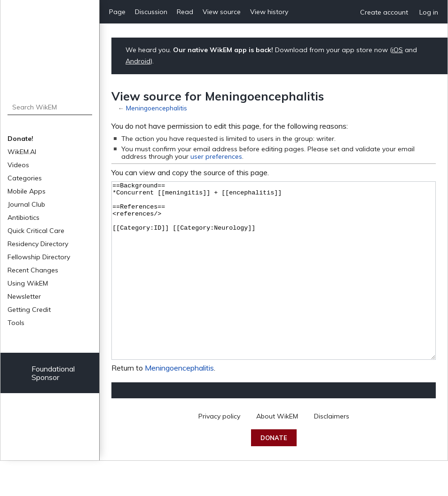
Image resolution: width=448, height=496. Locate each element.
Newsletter (24, 296)
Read (185, 12)
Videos (18, 165)
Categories (25, 178)
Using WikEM (28, 283)
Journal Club (26, 204)
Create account (384, 12)
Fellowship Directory (39, 257)
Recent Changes (33, 270)
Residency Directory (38, 244)
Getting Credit (29, 310)
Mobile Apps (27, 191)
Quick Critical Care (36, 231)
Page (117, 12)
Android (138, 61)
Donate (274, 473)
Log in (429, 12)
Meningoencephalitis (157, 108)
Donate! (20, 139)
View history (269, 12)
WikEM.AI (22, 152)
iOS (397, 50)
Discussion (151, 12)
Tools (16, 323)
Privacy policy (219, 451)
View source (222, 12)
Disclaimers (332, 451)
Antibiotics (24, 217)
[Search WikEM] (50, 107)
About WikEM (277, 451)
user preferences (216, 156)
